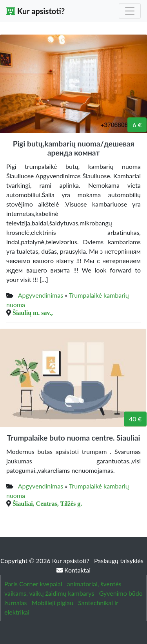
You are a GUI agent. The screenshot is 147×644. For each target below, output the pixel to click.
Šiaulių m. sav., (33, 313)
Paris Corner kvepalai (33, 584)
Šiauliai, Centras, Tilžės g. (47, 503)
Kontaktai (73, 570)
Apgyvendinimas (41, 295)
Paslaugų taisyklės (119, 561)
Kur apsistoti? (35, 11)
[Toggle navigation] (130, 11)
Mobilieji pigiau (53, 603)
